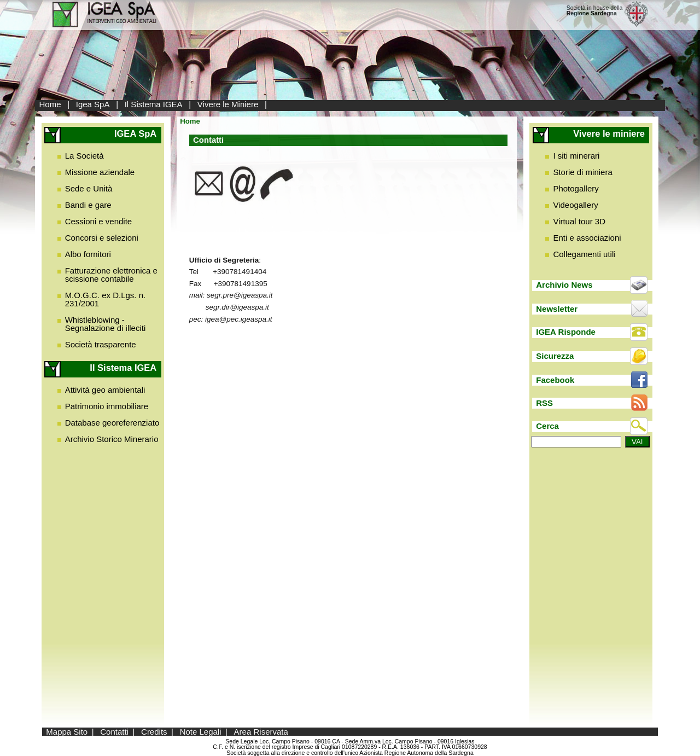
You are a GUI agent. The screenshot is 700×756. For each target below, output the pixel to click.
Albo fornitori (88, 254)
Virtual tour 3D (579, 221)
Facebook (555, 380)
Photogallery (576, 188)
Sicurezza (555, 356)
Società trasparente (101, 344)
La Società (84, 156)
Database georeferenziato (112, 423)
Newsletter (557, 309)
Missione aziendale (100, 172)
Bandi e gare (88, 205)
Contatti (114, 732)
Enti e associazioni (587, 238)
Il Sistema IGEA (154, 104)
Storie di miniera (582, 172)
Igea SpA (93, 104)
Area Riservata (261, 732)
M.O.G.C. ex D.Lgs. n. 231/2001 (106, 299)
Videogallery (575, 205)
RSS (544, 403)
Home (50, 104)
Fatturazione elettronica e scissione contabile (111, 275)
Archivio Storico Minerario (112, 439)
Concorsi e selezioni (102, 238)
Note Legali (201, 732)
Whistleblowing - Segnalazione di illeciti (106, 324)
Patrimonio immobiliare (107, 406)
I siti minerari (576, 156)
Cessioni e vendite (99, 221)
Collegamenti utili (584, 254)
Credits (154, 732)
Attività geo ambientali (105, 390)
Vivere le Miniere (228, 104)
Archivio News (564, 285)
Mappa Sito (67, 732)
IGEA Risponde (566, 332)
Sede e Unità (89, 188)
